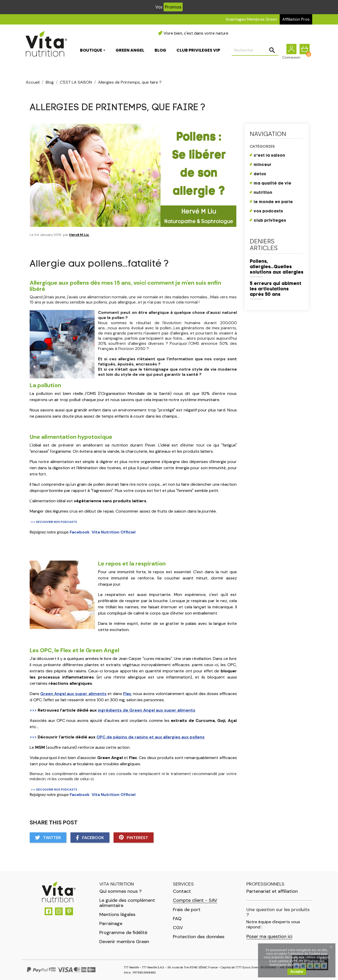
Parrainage (111, 923)
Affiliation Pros (296, 19)
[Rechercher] (255, 51)
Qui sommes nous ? (120, 891)
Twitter (48, 838)
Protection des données (199, 937)
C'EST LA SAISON (269, 156)
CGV (178, 928)
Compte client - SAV (195, 900)
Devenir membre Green (124, 942)
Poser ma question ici (269, 937)
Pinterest (134, 838)
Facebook (90, 838)
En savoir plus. (314, 965)
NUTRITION (263, 193)
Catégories (262, 147)
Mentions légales (117, 914)
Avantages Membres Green (251, 19)
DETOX (260, 174)
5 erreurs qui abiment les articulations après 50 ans (276, 289)
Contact (182, 891)
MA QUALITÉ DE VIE (272, 184)
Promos (173, 7)
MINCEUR (263, 165)
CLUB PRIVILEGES (270, 221)
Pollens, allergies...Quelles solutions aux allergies (277, 267)
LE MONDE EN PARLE (273, 202)
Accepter (297, 972)
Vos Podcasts (268, 211)
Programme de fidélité (123, 933)
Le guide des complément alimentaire (127, 903)
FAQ (177, 919)
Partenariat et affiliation (272, 891)
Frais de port (187, 910)
